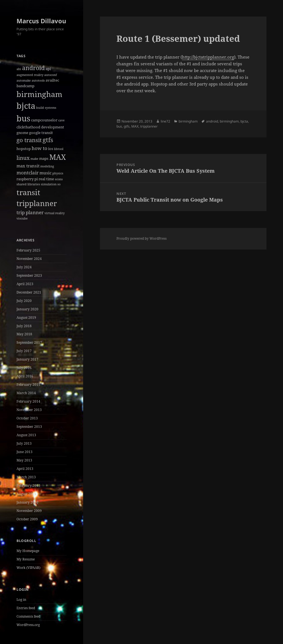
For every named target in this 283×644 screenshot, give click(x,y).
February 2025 (28, 250)
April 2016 (25, 376)
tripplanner (149, 126)
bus (119, 126)
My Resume (26, 559)
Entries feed (26, 608)
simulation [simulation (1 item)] (49, 184)
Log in (21, 600)
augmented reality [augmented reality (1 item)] (30, 75)
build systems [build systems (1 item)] (46, 108)
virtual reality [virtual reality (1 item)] (55, 213)
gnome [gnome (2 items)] (22, 133)
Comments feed (28, 616)
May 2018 (24, 334)
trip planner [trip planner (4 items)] (30, 212)
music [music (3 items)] (45, 173)
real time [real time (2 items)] (46, 179)
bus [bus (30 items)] (23, 118)
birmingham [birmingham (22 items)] (39, 94)
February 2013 (28, 485)
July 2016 (24, 368)
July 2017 (24, 351)
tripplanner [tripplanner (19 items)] (37, 203)
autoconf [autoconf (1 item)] (51, 75)
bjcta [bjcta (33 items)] (26, 106)
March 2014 (26, 393)
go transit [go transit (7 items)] (29, 140)
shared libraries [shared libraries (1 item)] (28, 184)
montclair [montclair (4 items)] (28, 173)
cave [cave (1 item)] (61, 120)
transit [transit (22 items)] (28, 192)
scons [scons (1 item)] (59, 179)
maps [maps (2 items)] (44, 158)
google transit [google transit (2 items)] (41, 133)
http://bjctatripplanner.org (208, 57)
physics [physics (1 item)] (58, 173)
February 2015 (28, 385)
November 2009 (29, 511)
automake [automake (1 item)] (24, 80)
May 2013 (24, 460)
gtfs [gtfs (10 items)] (48, 140)
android (212, 121)
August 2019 (26, 318)
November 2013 (29, 410)
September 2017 (29, 342)
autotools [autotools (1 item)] (38, 80)
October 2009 (27, 519)
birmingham (188, 121)
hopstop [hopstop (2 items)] (24, 149)
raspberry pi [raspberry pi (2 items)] (27, 179)
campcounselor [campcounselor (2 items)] (44, 120)
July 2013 (24, 443)
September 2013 (29, 427)
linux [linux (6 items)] (23, 158)
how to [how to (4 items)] (39, 148)
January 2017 (27, 359)
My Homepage (28, 551)
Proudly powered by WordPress (141, 238)
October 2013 (27, 418)
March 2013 (26, 477)
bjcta (244, 121)
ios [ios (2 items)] (51, 149)
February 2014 (28, 401)
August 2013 (26, 435)
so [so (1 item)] (59, 184)
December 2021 (29, 292)
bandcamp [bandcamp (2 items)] (25, 86)
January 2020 (27, 309)
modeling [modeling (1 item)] (47, 166)
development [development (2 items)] (53, 127)
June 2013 (24, 452)
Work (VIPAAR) (28, 568)
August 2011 (26, 494)
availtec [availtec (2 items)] (52, 80)
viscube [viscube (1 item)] (22, 218)
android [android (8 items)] (33, 68)
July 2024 (24, 267)
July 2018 (24, 326)
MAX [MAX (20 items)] (58, 157)
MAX (135, 126)
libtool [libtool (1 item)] (59, 149)
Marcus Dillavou (41, 21)
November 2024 (29, 259)
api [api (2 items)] (48, 69)
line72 (165, 121)
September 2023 (29, 275)
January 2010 (27, 502)
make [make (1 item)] (34, 159)
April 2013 (25, 469)
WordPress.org (28, 625)
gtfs (127, 126)
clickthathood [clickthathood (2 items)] (28, 127)
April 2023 (25, 284)
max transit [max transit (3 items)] (28, 166)
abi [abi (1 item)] (19, 69)
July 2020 (24, 301)
